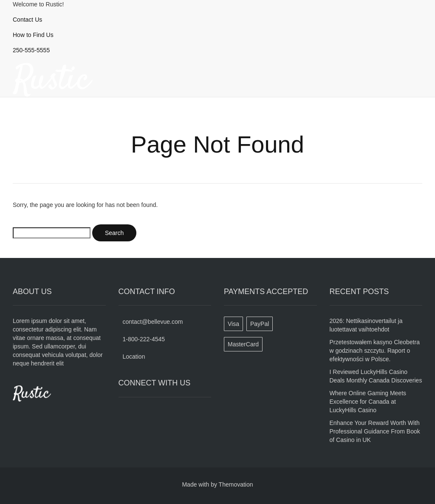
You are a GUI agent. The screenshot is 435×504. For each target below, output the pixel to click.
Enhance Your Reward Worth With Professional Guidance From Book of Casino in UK (375, 431)
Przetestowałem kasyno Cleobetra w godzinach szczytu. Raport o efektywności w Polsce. (375, 351)
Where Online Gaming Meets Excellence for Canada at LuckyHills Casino (368, 402)
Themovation (236, 484)
